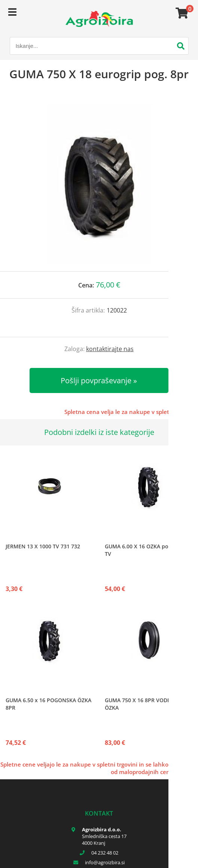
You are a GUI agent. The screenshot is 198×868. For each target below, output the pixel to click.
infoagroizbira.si (105, 862)
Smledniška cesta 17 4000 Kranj (104, 840)
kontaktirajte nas (110, 349)
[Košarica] (181, 13)
